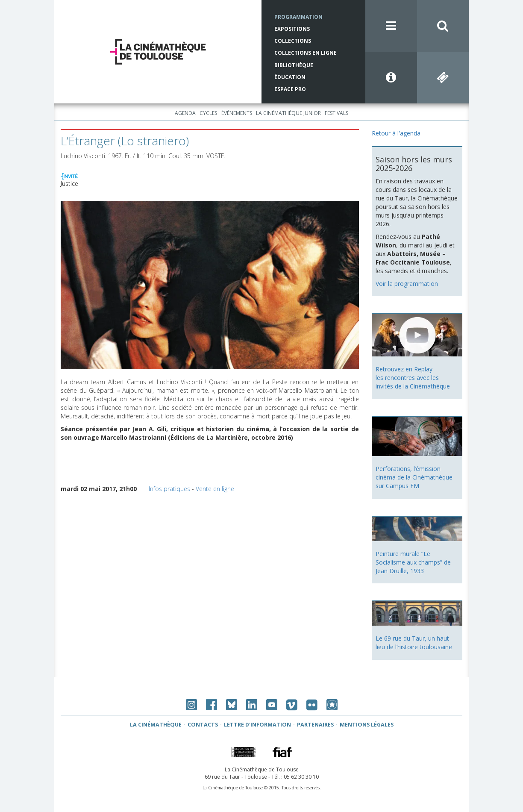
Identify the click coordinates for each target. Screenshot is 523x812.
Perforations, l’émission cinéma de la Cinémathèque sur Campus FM (414, 477)
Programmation (298, 17)
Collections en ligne (306, 53)
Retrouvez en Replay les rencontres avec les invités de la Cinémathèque (413, 378)
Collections (293, 41)
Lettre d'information (257, 725)
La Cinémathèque (156, 725)
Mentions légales (367, 725)
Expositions (292, 29)
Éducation (290, 77)
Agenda (185, 113)
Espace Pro (290, 89)
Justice (69, 184)
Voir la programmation (407, 284)
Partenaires (315, 725)
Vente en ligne (215, 489)
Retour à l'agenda (396, 133)
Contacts (203, 725)
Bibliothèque (294, 65)
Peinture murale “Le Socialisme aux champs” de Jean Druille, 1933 (413, 562)
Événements (237, 113)
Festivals (336, 113)
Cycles (208, 113)
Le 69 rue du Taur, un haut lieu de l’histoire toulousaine (414, 643)
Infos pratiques (169, 489)
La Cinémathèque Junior (288, 113)
